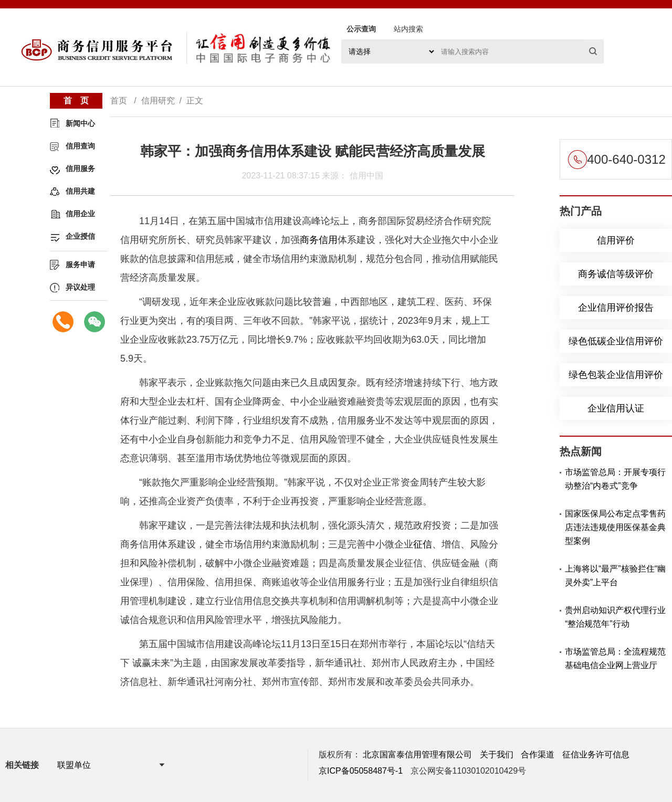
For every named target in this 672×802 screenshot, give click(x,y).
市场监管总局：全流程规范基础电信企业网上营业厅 (615, 658)
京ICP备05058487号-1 (361, 771)
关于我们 (497, 754)
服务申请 (80, 265)
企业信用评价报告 (616, 308)
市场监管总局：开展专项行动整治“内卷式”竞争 (615, 479)
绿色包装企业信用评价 (616, 375)
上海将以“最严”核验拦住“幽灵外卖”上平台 (615, 576)
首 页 (76, 101)
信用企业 (80, 214)
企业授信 (80, 236)
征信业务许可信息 (596, 754)
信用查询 (80, 146)
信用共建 (80, 191)
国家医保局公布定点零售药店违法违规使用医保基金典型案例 (615, 527)
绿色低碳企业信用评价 (616, 341)
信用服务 (80, 168)
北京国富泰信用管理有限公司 (417, 754)
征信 (423, 544)
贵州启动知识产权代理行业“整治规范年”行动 (615, 617)
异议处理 (80, 287)
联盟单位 (74, 765)
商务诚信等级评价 (616, 274)
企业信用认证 (616, 408)
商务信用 (319, 240)
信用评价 (616, 240)
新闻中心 (80, 123)
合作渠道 (538, 754)
